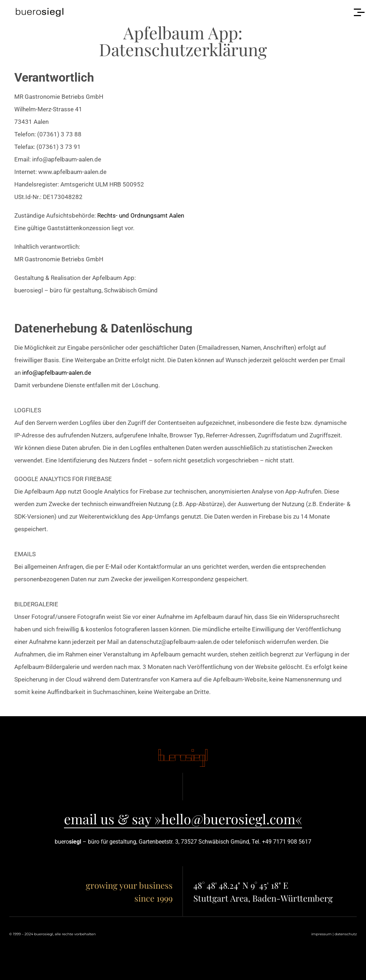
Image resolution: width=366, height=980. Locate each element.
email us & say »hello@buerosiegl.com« (183, 819)
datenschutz (346, 934)
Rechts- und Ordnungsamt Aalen (141, 215)
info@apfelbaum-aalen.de (57, 373)
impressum (322, 934)
